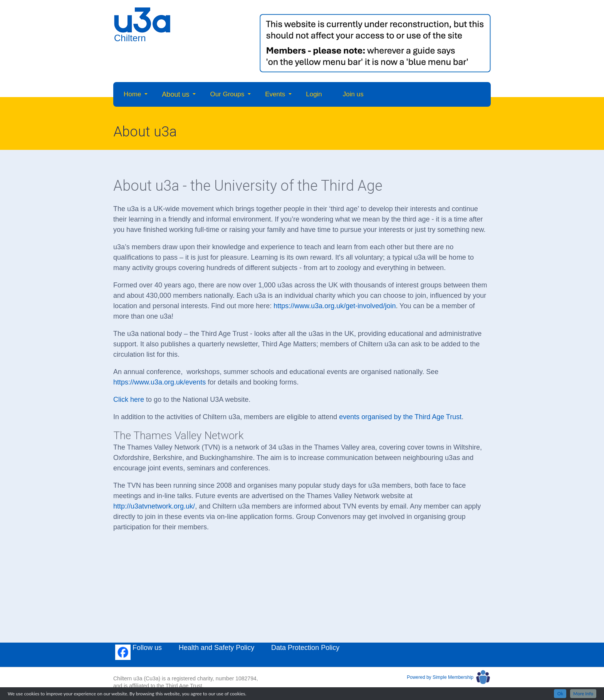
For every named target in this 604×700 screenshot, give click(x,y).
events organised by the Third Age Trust (400, 417)
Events (275, 94)
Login (314, 94)
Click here (129, 400)
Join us (353, 94)
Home (132, 94)
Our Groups (227, 94)
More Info (583, 694)
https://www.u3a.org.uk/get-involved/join (335, 306)
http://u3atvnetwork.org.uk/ (154, 506)
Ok (560, 694)
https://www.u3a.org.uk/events (159, 382)
